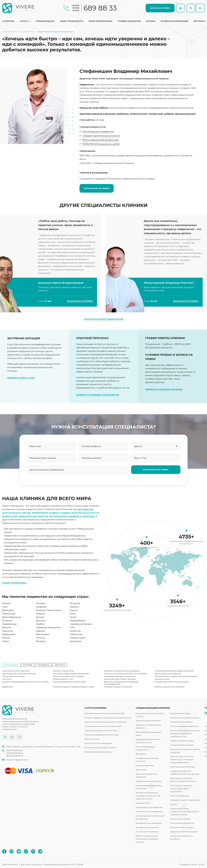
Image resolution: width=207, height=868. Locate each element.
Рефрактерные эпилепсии (149, 781)
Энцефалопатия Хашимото (149, 823)
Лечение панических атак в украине (122, 671)
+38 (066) (76, 8)
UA (19, 737)
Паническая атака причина (16, 671)
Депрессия (141, 754)
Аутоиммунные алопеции (183, 767)
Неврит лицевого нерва (182, 741)
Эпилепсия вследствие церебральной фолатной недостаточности (148, 796)
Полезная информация (174, 21)
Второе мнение (92, 739)
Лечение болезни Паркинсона (185, 800)
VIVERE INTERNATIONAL (14, 583)
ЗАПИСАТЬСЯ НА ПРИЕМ (97, 188)
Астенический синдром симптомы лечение (176, 676)
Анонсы (151, 21)
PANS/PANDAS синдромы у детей (101, 144)
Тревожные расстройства (148, 721)
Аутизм (174, 804)
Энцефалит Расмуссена (147, 827)
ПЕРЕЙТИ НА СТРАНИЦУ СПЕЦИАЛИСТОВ (98, 407)
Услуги (24, 21)
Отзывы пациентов (129, 21)
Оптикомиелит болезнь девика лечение (174, 671)
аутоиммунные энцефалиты (66, 516)
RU (200, 8)
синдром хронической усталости (80, 513)
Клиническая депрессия (182, 823)
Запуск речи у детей (180, 819)
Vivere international (100, 21)
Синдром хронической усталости (101, 136)
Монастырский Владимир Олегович (169, 291)
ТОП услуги (60, 665)
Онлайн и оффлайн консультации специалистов (108, 718)
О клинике (8, 21)
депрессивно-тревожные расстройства (25, 516)
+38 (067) (76, 5)
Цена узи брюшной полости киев (69, 682)
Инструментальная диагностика (100, 748)
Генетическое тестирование (98, 743)
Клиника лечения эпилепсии (118, 687)
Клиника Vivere (10, 32)
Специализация (45, 21)
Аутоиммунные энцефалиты (98, 131)
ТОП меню (28, 665)
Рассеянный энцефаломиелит (185, 718)
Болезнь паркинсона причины (170, 687)
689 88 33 (100, 8)
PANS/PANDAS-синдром (45, 513)
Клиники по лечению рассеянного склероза (125, 674)
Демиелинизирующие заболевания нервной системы (147, 839)
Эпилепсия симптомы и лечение (120, 679)
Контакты (199, 21)
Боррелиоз (8, 687)
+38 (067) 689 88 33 (14, 750)
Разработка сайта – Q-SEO (192, 864)
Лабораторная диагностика (98, 752)
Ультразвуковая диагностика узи (120, 676)
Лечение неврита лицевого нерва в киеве (74, 687)
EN (12, 737)
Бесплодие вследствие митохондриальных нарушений (181, 789)
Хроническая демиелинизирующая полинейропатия (121, 683)
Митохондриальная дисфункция (101, 140)
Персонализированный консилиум (102, 735)
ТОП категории (11, 665)
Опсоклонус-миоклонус (147, 832)
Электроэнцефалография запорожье (71, 674)
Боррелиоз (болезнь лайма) (184, 832)
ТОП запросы (43, 665)
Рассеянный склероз (180, 713)
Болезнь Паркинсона (63, 671)
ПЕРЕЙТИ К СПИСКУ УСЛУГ (21, 384)
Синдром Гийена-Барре (182, 745)
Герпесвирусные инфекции (168, 674)
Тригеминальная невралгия (184, 726)
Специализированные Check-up (100, 730)
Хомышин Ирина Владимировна (61, 291)
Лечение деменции (180, 796)
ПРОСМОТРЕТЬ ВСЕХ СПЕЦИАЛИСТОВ (103, 319)
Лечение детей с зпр (63, 679)
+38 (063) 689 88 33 (14, 756)
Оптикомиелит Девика (181, 722)
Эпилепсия (141, 770)
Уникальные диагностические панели (103, 726)
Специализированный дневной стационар (105, 722)
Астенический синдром (182, 827)
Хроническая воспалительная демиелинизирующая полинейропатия (185, 733)
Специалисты (27, 32)
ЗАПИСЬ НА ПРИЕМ (160, 8)
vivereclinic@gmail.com (17, 760)
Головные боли (143, 803)
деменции (89, 516)
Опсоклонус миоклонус (14, 676)
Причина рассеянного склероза (69, 676)
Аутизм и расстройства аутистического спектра (25, 682)
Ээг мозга (7, 679)
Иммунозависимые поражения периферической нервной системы (185, 812)
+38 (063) (75, 10)
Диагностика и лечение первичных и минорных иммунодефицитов (182, 759)
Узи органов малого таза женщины (172, 682)
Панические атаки (145, 765)
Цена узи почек (162, 679)
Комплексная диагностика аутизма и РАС (105, 713)
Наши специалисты (71, 21)
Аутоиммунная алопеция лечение (19, 674)
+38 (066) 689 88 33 (14, 753)
